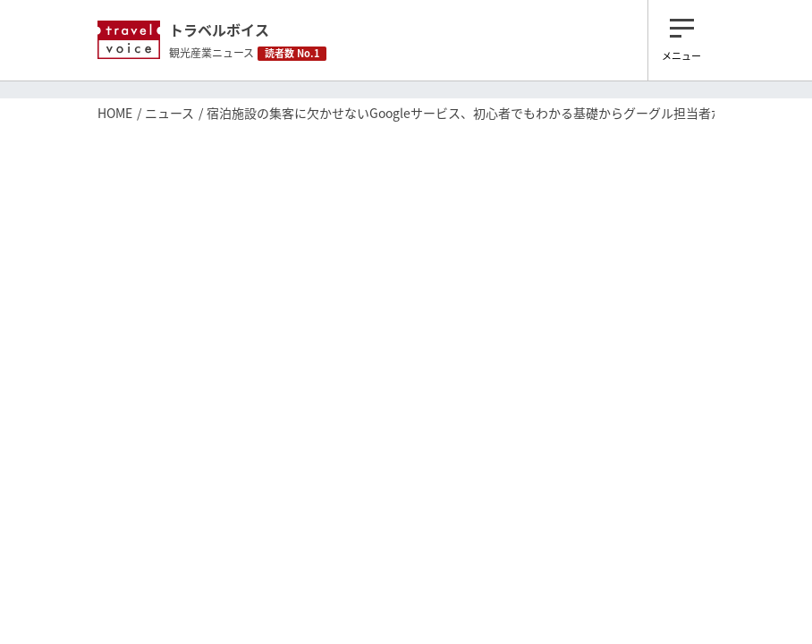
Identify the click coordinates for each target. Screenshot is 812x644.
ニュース (169, 113)
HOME (115, 113)
